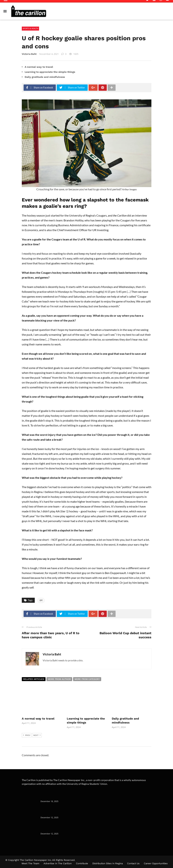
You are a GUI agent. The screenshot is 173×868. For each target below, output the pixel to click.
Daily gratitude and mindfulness (45, 77)
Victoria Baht (29, 54)
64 (41, 600)
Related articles (34, 679)
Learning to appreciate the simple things (50, 72)
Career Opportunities (156, 863)
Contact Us (133, 863)
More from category (87, 679)
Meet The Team (30, 863)
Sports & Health (30, 28)
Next (37, 735)
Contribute (82, 863)
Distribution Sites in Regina (108, 863)
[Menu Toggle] (5, 11)
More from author (59, 679)
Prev (27, 735)
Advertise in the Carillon (58, 863)
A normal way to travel (39, 67)
